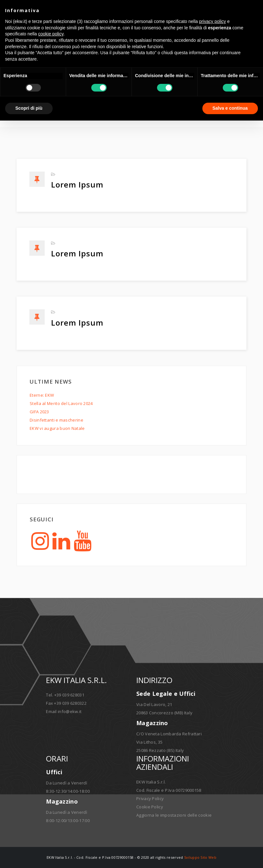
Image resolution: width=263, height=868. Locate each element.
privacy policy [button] (213, 21)
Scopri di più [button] (29, 108)
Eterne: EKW (42, 395)
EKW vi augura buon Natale (57, 428)
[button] (255, 10)
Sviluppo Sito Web (200, 857)
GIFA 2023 (39, 412)
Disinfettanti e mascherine (56, 420)
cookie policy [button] (51, 34)
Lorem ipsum (77, 184)
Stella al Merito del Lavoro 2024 (61, 403)
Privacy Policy (150, 798)
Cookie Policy (150, 807)
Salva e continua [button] (230, 108)
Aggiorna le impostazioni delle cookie (174, 815)
